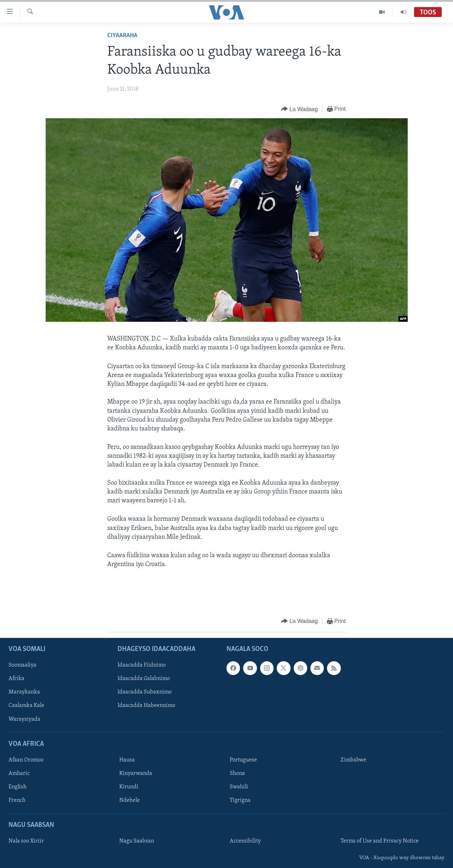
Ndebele (130, 800)
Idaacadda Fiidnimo (142, 665)
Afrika (16, 679)
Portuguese (243, 760)
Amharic (19, 773)
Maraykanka (24, 692)
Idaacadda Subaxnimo (145, 692)
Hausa (127, 760)
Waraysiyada (24, 719)
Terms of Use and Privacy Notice (380, 841)
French (17, 800)
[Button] (299, 109)
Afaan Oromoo (26, 760)
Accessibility (245, 841)
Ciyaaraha (122, 36)
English (18, 787)
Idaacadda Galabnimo (144, 679)
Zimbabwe (353, 760)
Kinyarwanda (136, 773)
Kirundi (129, 787)
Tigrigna (240, 800)
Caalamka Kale (26, 706)
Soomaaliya (22, 665)
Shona (237, 773)
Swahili (239, 787)
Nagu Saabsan (137, 841)
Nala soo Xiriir (26, 841)
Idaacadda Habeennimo (146, 706)
